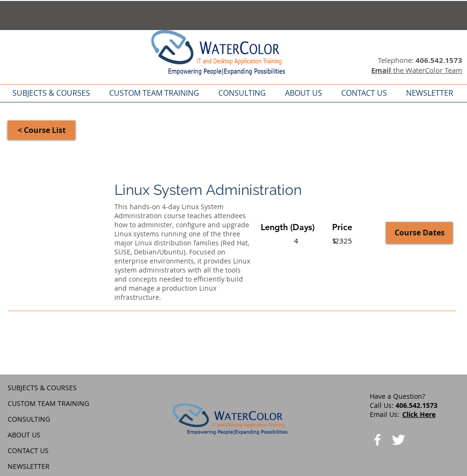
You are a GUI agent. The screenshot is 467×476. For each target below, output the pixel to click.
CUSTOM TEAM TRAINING (48, 403)
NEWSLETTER (29, 466)
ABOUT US (24, 435)
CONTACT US (28, 451)
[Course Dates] (419, 233)
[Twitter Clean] (398, 440)
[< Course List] (41, 130)
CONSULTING (29, 419)
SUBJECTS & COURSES (42, 388)
